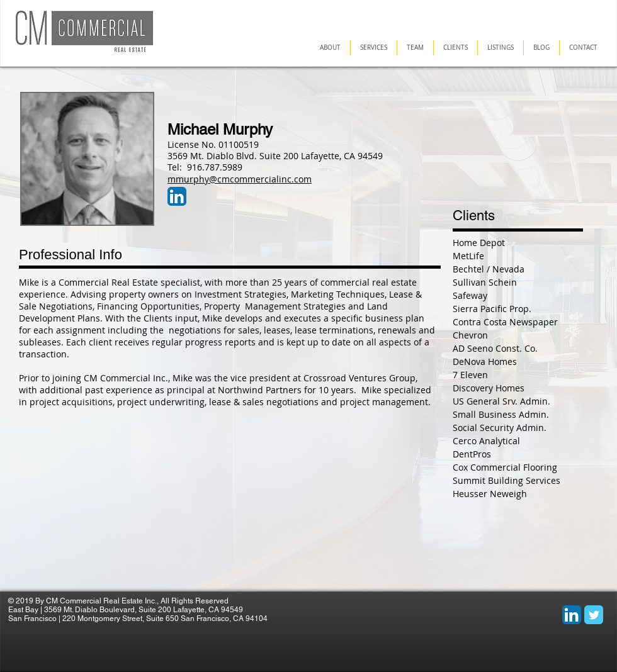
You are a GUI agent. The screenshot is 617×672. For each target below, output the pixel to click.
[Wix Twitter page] (594, 615)
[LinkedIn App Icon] (177, 196)
